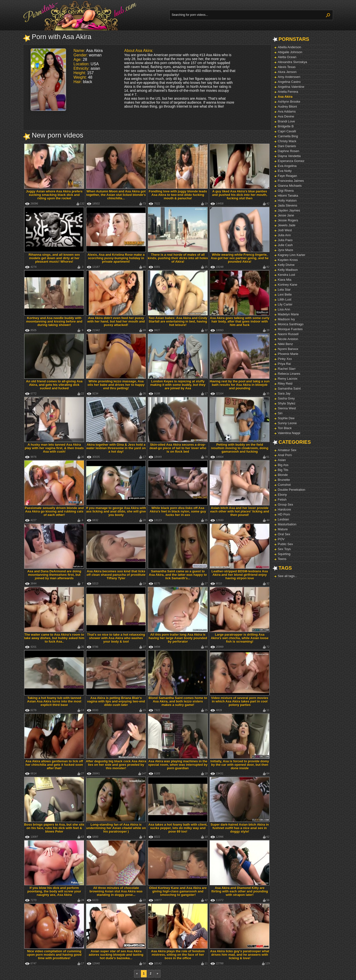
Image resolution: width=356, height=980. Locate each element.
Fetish (282, 500)
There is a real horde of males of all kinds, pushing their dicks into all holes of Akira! (178, 258)
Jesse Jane (286, 215)
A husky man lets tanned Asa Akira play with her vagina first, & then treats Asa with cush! (54, 448)
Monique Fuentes (290, 329)
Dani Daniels (287, 146)
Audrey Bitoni (287, 106)
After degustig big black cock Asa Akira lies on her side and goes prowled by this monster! (116, 765)
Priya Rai (284, 364)
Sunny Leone (287, 423)
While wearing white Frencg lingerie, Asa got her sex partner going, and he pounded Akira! (240, 258)
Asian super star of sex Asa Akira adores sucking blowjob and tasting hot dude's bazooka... (116, 955)
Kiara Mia (285, 280)
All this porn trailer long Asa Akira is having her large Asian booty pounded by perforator (178, 638)
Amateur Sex (287, 450)
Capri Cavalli (287, 131)
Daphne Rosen (289, 151)
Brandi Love (286, 121)
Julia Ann (284, 235)
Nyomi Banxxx (288, 349)
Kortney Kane (288, 285)
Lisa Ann (284, 309)
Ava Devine (286, 116)
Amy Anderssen (289, 77)
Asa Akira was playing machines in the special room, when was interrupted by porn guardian (178, 765)
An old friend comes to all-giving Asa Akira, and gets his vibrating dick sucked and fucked (54, 385)
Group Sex (286, 504)
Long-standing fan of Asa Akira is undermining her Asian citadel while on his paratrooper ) (116, 828)
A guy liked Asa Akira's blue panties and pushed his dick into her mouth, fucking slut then (240, 195)
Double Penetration (292, 490)
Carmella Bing (288, 136)
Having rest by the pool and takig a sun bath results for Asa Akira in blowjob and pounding (240, 385)
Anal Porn (285, 455)
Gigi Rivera (286, 191)
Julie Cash (285, 245)
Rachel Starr (287, 369)
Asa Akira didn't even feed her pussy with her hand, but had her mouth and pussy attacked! (116, 321)
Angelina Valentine (291, 87)
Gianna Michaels (290, 186)
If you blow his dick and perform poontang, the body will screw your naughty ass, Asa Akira (54, 891)
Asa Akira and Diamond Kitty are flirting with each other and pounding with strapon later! (240, 891)
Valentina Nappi (289, 433)
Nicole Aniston (288, 339)
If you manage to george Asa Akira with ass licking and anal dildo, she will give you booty (116, 511)
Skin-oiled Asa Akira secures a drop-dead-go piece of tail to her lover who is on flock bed (178, 448)
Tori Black (285, 428)
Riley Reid (285, 384)
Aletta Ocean (287, 57)
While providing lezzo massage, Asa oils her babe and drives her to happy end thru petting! (116, 385)
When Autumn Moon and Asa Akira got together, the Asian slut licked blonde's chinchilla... (116, 195)
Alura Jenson (287, 72)
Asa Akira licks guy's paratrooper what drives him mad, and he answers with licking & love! (240, 955)
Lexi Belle (285, 294)
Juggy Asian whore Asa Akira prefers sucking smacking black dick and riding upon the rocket (54, 195)
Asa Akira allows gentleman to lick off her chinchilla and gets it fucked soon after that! (54, 765)
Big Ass (283, 465)
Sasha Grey (286, 398)
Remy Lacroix (288, 379)
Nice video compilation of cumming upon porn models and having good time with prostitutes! (54, 955)
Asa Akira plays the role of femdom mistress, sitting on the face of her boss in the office (178, 955)
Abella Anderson (290, 47)
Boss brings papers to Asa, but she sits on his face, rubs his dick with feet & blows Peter (54, 828)
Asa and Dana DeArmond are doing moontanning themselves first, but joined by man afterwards (54, 575)
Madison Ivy (286, 319)
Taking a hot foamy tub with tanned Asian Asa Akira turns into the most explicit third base (54, 701)
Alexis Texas (287, 67)
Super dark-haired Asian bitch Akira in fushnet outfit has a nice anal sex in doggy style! (240, 828)
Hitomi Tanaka (288, 196)
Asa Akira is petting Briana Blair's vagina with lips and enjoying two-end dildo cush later (116, 701)
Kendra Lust (287, 275)
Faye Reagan (288, 176)
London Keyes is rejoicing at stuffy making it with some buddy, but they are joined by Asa (178, 385)
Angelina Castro (289, 82)
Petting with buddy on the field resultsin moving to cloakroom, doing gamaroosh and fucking (240, 448)
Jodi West (285, 230)
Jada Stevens (288, 205)
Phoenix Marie (288, 354)
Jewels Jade (287, 225)
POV (281, 539)
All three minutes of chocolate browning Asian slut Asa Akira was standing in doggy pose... (116, 891)
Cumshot (284, 485)
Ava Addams (287, 111)
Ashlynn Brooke (289, 102)
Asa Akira (285, 97)
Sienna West (287, 408)
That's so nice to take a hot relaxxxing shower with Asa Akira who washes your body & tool (116, 638)
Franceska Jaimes (291, 181)
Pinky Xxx (285, 359)
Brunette (284, 480)
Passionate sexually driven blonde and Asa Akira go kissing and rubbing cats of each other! (54, 511)
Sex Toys (284, 549)
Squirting (284, 554)
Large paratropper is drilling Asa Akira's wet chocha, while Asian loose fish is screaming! (240, 638)
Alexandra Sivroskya (293, 62)
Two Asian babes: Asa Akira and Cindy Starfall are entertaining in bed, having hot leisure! (178, 321)
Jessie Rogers (288, 220)
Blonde (283, 475)
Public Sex (285, 544)
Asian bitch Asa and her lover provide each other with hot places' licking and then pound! (240, 511)
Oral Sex (284, 534)
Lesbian (284, 519)
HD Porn (284, 514)
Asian (282, 460)
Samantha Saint (289, 388)
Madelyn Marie (288, 314)
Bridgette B (286, 126)
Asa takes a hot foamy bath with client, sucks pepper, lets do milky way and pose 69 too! (178, 828)
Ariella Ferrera (288, 92)
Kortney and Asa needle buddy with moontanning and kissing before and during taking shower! (54, 321)
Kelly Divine (286, 265)
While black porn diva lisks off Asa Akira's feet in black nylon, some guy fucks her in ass (178, 511)
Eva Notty (285, 171)
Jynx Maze (286, 250)
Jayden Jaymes (289, 210)
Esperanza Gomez (291, 161)
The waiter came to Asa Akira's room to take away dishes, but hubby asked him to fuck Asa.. (54, 638)
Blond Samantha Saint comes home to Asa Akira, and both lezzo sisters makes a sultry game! (178, 701)
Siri (280, 413)
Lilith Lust (285, 299)
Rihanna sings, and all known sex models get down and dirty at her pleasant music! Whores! (54, 258)
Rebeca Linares (289, 374)
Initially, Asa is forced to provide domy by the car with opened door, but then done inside (240, 765)
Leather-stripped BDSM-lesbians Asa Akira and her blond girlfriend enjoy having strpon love (240, 575)
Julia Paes (285, 240)
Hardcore (284, 509)
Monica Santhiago (291, 324)
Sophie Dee (286, 418)
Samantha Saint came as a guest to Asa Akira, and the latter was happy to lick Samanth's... (178, 575)
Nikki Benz (285, 344)
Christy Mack (287, 141)
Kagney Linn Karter (292, 255)
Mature (283, 529)
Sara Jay (284, 393)
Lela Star (284, 290)
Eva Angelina (287, 166)
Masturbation (287, 524)
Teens (282, 559)
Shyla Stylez (287, 403)
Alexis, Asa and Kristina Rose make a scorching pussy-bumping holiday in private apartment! (116, 258)
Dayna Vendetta (289, 156)
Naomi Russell (288, 334)
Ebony (282, 495)
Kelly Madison (288, 270)
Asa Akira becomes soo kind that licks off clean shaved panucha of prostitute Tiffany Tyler (116, 575)
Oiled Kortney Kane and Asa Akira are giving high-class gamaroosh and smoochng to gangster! (178, 891)
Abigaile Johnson (290, 52)
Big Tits (283, 470)
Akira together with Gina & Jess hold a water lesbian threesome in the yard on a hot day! (116, 448)
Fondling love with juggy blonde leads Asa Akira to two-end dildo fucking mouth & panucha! (178, 195)
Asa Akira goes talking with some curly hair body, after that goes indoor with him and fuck (240, 321)
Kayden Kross (288, 260)
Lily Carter (285, 304)
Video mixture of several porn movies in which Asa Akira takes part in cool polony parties (240, 701)
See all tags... (288, 576)
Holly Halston (287, 200)
